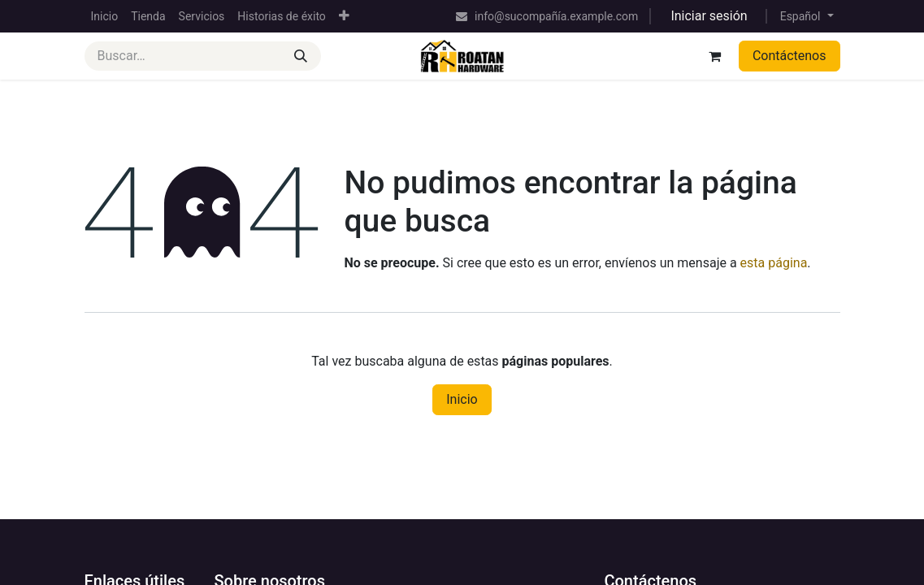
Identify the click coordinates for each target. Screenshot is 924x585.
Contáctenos (790, 56)
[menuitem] (105, 17)
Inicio (462, 399)
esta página (774, 263)
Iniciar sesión (709, 16)
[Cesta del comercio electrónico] (715, 56)
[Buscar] (301, 56)
